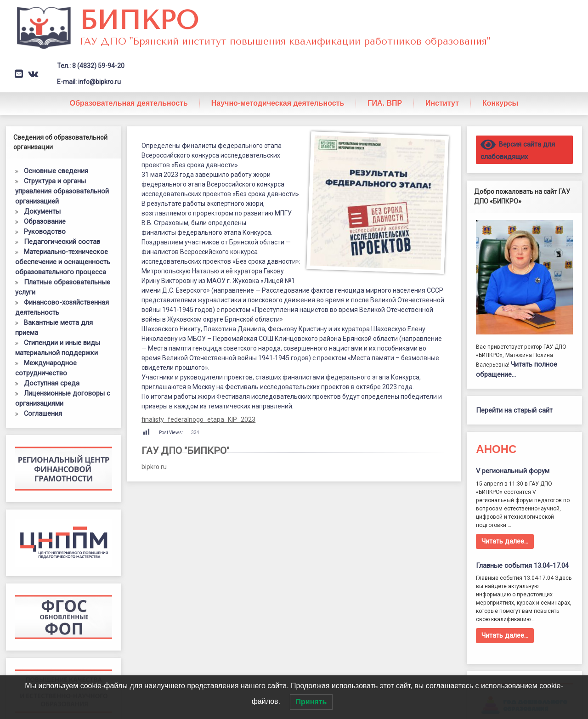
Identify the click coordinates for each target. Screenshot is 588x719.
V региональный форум (513, 471)
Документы (42, 211)
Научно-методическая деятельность (278, 103)
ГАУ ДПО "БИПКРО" (185, 451)
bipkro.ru (154, 467)
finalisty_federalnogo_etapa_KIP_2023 (198, 419)
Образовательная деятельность (129, 103)
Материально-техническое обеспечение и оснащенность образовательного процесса (63, 262)
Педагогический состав (62, 242)
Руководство (45, 232)
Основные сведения (56, 171)
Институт (442, 103)
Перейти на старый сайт (514, 410)
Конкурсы (500, 103)
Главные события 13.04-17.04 (522, 566)
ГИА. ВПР (385, 103)
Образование (45, 221)
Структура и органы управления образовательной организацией (62, 191)
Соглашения (43, 413)
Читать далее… (505, 541)
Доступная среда (52, 383)
